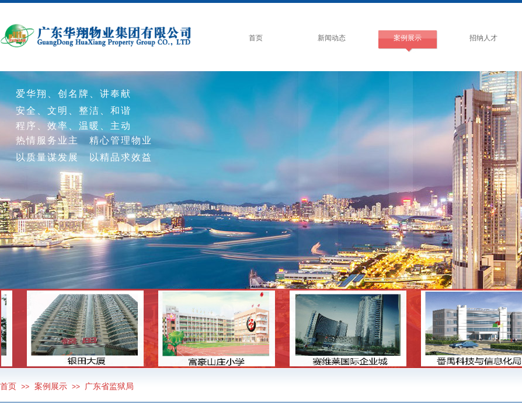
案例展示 (408, 38)
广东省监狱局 (109, 386)
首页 (256, 38)
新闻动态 (332, 38)
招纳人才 (483, 38)
